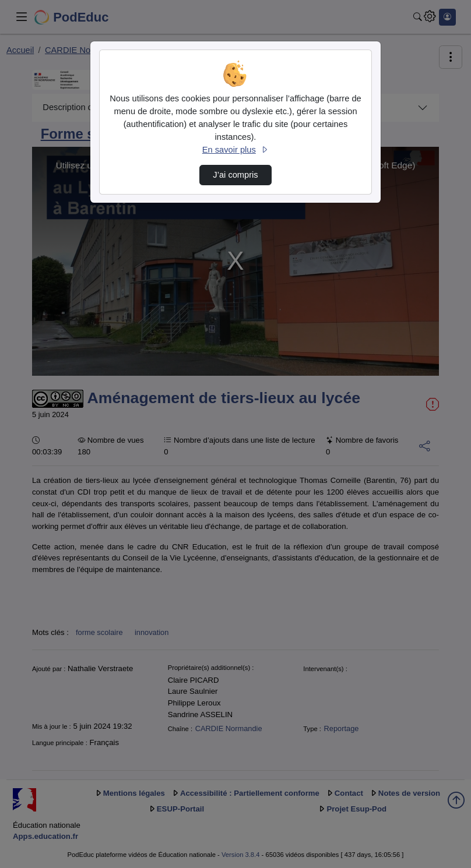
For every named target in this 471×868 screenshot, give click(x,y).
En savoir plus (235, 150)
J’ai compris (235, 175)
